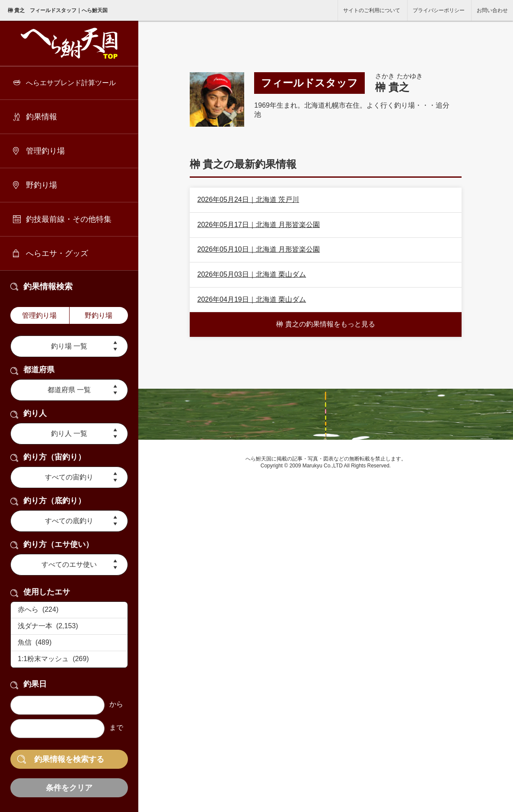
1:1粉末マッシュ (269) (69, 659)
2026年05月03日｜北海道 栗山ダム (252, 274)
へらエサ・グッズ (57, 253)
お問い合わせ (492, 10)
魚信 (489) (69, 643)
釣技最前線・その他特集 (69, 219)
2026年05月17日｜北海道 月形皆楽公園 (258, 225)
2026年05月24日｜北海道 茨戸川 (248, 200)
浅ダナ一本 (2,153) (69, 627)
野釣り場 (41, 185)
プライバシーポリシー (439, 10)
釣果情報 (41, 117)
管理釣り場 (45, 151)
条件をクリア (69, 788)
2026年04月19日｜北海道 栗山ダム (252, 299)
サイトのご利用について (372, 10)
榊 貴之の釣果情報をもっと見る (325, 324)
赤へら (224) (69, 610)
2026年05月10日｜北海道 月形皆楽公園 (258, 249)
